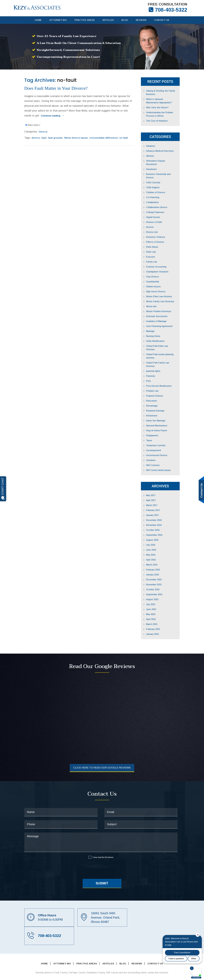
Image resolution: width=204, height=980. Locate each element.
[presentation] (101, 855)
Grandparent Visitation (163, 266)
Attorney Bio (58, 21)
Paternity (156, 363)
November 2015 (159, 572)
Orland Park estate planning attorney (166, 347)
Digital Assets (158, 211)
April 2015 (156, 606)
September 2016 (160, 522)
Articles (108, 21)
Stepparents (158, 423)
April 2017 (156, 488)
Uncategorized (159, 438)
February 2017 (159, 497)
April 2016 (156, 547)
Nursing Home (159, 330)
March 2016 (157, 552)
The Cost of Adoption (162, 122)
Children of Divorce (161, 186)
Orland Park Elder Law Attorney (167, 340)
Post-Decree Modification (164, 373)
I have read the (103, 845)
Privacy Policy (138, 975)
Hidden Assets (159, 281)
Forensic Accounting (162, 261)
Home (38, 21)
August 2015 (158, 587)
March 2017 (157, 492)
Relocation (157, 388)
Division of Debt (160, 216)
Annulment (157, 167)
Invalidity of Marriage (162, 315)
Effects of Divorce (161, 236)
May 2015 (156, 601)
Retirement (157, 403)
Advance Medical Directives (166, 152)
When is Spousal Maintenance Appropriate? (167, 102)
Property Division (160, 383)
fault (33, 133)
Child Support (158, 181)
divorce (25, 133)
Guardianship (158, 276)
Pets (154, 368)
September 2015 (160, 582)
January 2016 (158, 562)
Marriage (156, 325)
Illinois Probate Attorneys (164, 305)
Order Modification (161, 335)
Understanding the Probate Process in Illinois (165, 115)
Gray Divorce (158, 271)
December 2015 (159, 567)
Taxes (155, 428)
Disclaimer (109, 845)
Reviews (141, 21)
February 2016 (159, 557)
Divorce (32, 127)
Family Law (157, 256)
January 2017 (158, 502)
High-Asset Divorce (161, 286)
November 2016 (159, 512)
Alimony (155, 157)
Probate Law (158, 378)
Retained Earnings (161, 398)
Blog (125, 21)
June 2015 (157, 597)
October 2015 (158, 577)
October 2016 (158, 517)
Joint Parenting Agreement (165, 320)
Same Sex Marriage (162, 408)
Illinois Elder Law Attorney (165, 290)
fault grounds (45, 133)
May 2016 (156, 542)
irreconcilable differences (95, 133)
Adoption (156, 147)
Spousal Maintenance (162, 413)
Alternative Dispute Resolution (167, 162)
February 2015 (159, 616)
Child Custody (159, 177)
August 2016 (158, 527)
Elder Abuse (157, 241)
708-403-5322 (170, 10)
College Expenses (161, 206)
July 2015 (156, 592)
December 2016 (159, 507)
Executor (156, 251)
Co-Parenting (158, 191)
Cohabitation (158, 196)
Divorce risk (157, 226)
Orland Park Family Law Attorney (168, 353)
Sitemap (121, 975)
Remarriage (157, 393)
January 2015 (158, 621)
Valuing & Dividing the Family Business (166, 93)
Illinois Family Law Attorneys (166, 295)
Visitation (156, 447)
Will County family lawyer (164, 457)
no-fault (115, 133)
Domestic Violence (161, 231)
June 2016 (157, 537)
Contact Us (162, 21)
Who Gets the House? (163, 108)
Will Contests (158, 452)
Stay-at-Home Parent (162, 418)
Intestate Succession (162, 310)
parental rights (159, 358)
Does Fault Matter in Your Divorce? (53, 89)
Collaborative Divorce (162, 201)
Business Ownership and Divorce (168, 172)
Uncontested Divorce (162, 443)
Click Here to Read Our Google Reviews (102, 755)
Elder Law (156, 246)
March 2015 (157, 611)
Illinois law (157, 300)
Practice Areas (85, 21)
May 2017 (156, 483)
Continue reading (101, 111)
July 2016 (156, 532)
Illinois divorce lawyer (66, 133)
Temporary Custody (161, 433)
